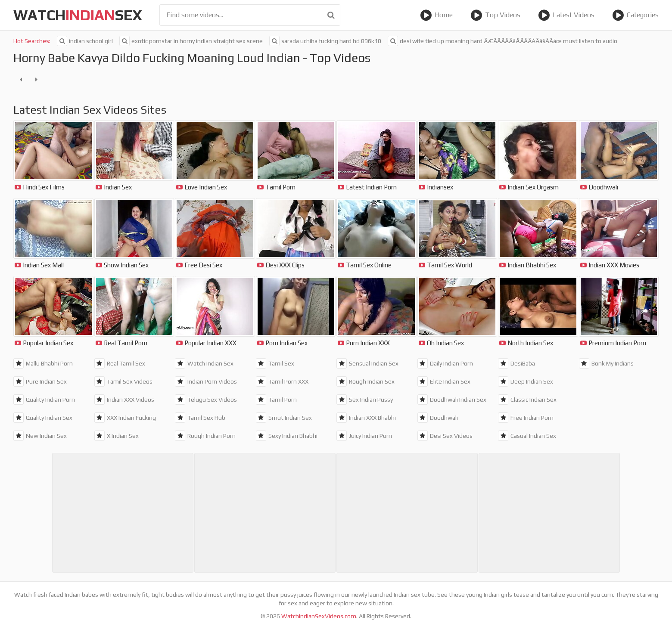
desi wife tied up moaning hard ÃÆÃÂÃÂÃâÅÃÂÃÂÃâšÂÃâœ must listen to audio (502, 41)
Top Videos (495, 15)
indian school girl (85, 41)
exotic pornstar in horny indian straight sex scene (191, 41)
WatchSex (78, 15)
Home (436, 15)
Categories (635, 15)
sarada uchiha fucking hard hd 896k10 (325, 41)
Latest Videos (566, 15)
